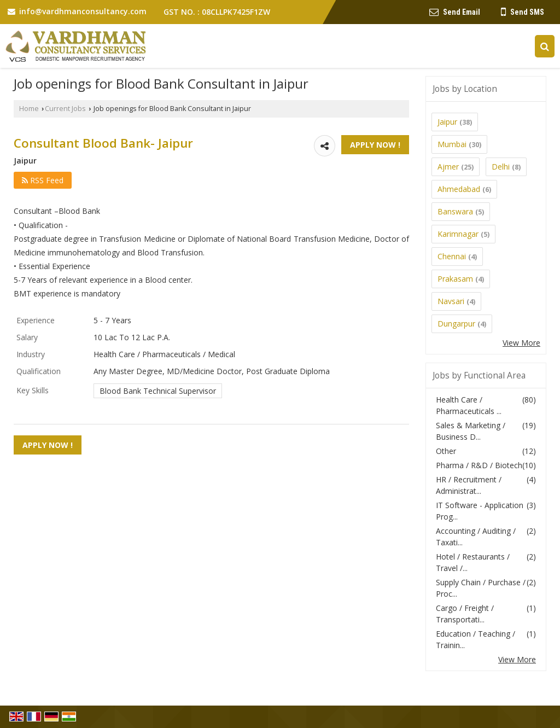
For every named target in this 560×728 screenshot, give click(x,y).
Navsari (451, 301)
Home (29, 109)
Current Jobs (65, 109)
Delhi (501, 167)
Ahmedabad (459, 189)
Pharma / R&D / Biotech (479, 465)
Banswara (455, 211)
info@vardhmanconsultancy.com (83, 11)
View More (521, 343)
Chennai (452, 256)
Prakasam (455, 279)
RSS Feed (43, 180)
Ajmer (448, 167)
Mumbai (452, 144)
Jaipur (447, 122)
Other (446, 451)
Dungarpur (456, 324)
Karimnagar (458, 234)
